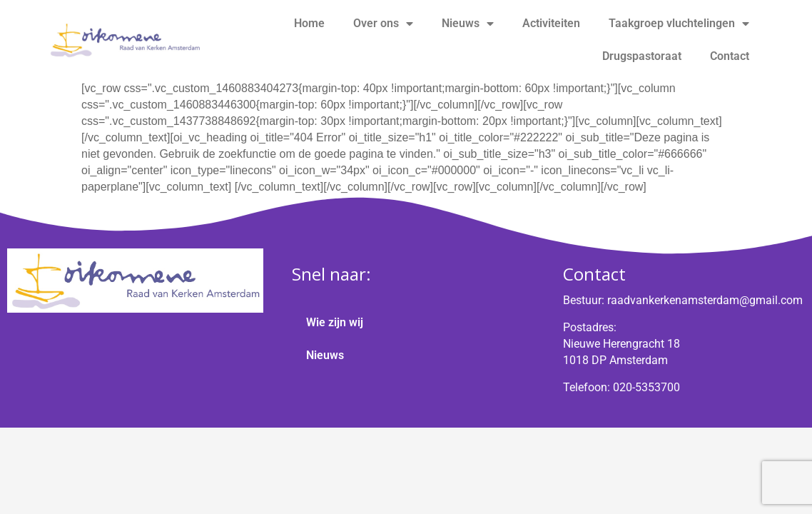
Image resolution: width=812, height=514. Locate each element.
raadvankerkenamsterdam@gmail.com (705, 300)
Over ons (383, 24)
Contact (730, 56)
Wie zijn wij (335, 322)
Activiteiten (551, 23)
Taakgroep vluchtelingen (679, 24)
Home (309, 23)
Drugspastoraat (642, 56)
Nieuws (468, 24)
